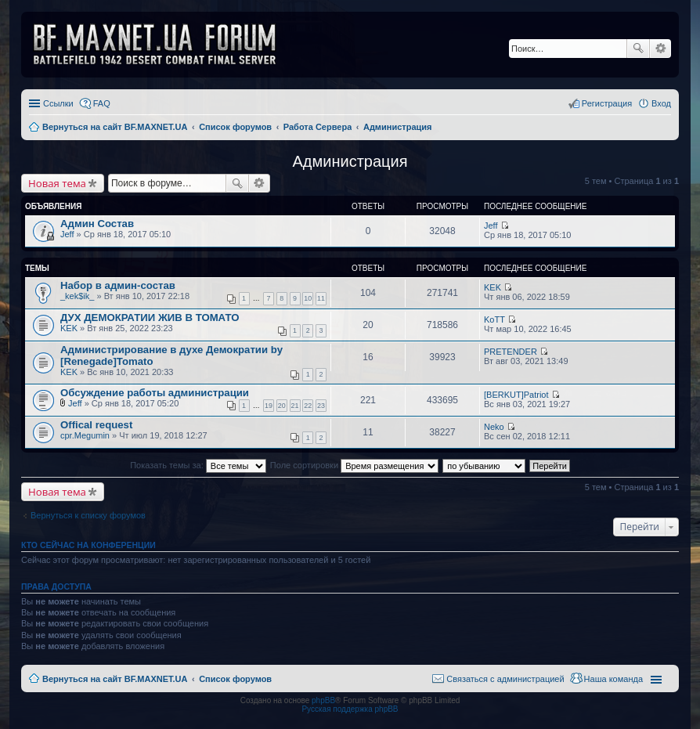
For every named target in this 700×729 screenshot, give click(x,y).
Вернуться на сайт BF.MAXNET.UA (115, 679)
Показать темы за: (198, 465)
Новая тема (57, 183)
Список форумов (235, 679)
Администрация (350, 161)
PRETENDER (511, 352)
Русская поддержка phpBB (350, 709)
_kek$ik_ (77, 296)
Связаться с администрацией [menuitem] (505, 679)
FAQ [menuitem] (102, 103)
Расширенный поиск (660, 49)
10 (308, 298)
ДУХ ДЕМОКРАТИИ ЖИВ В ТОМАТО (150, 318)
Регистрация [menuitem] (607, 103)
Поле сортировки (354, 465)
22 (308, 406)
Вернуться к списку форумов (88, 515)
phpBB (323, 700)
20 (282, 406)
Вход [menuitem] (661, 103)
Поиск (638, 49)
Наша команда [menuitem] (613, 679)
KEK (493, 287)
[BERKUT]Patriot (516, 395)
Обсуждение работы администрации (155, 393)
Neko (494, 427)
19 (269, 406)
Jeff (67, 234)
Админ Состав (97, 224)
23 (321, 406)
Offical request (96, 425)
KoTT (494, 319)
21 (295, 406)
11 (321, 298)
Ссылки (58, 103)
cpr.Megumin (85, 435)
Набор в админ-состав (118, 285)
